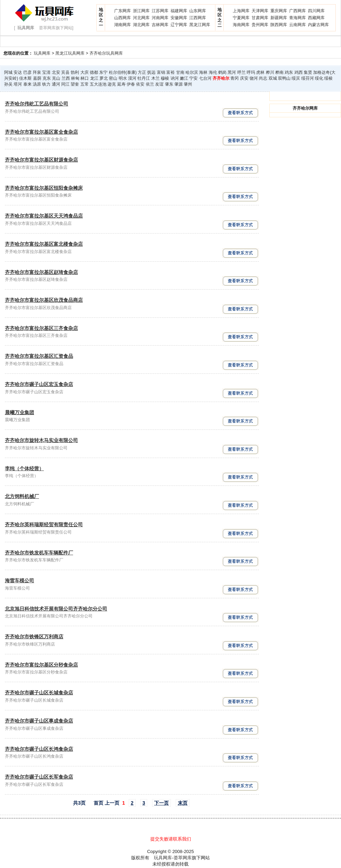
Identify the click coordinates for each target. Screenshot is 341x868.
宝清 (46, 72)
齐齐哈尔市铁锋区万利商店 (34, 637)
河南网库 (160, 18)
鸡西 (299, 72)
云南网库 (298, 25)
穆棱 (165, 78)
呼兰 (241, 72)
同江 (65, 84)
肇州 (188, 84)
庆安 (244, 78)
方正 (142, 72)
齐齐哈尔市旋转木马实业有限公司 (41, 440)
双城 (273, 78)
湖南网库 (122, 25)
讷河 (175, 78)
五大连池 (98, 84)
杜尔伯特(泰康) (123, 72)
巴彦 (27, 72)
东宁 (103, 72)
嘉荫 (37, 78)
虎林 (260, 72)
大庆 (85, 72)
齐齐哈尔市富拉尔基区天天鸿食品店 (44, 216)
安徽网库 (179, 18)
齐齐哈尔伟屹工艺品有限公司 (37, 104)
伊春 (131, 84)
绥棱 (328, 78)
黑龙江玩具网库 (70, 53)
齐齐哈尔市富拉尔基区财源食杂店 (41, 160)
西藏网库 (316, 18)
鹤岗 (222, 72)
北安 (56, 72)
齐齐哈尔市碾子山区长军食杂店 (39, 777)
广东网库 (122, 11)
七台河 (205, 78)
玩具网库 (42, 53)
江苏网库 (160, 11)
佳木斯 (25, 78)
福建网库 (179, 11)
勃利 (75, 72)
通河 (56, 84)
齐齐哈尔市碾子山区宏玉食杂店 (39, 384)
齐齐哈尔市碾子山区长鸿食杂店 (39, 749)
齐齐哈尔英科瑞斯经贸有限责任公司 (44, 524)
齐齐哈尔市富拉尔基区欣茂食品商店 (44, 300)
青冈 (235, 78)
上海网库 (241, 11)
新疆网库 (279, 18)
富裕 (170, 72)
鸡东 (289, 72)
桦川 (270, 72)
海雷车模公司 (19, 581)
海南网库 (241, 25)
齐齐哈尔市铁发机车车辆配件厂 (39, 553)
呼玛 (251, 72)
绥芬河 (308, 78)
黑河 (232, 72)
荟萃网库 (183, 858)
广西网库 (298, 11)
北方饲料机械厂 (22, 496)
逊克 (112, 84)
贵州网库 (260, 25)
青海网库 (298, 18)
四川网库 (316, 11)
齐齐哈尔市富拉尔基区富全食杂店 (41, 132)
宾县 (65, 72)
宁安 (193, 78)
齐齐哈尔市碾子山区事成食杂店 (39, 721)
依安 (140, 84)
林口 (85, 78)
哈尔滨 (192, 72)
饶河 (254, 78)
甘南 (180, 72)
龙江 (94, 78)
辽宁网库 (179, 25)
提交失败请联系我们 (171, 839)
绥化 (319, 78)
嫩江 (184, 78)
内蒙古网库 (318, 25)
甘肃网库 (260, 18)
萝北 (104, 78)
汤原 (37, 84)
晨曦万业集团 (19, 412)
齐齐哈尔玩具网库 (106, 53)
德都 (94, 72)
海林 (203, 72)
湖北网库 (141, 25)
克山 (56, 78)
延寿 (121, 84)
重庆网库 (279, 11)
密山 (113, 78)
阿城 (8, 72)
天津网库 (260, 11)
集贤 (308, 72)
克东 (47, 78)
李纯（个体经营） (24, 468)
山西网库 (122, 18)
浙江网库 (141, 11)
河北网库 (141, 18)
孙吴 (8, 84)
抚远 (151, 72)
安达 (18, 72)
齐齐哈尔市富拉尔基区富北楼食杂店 (44, 244)
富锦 (161, 72)
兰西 (66, 78)
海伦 (213, 72)
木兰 (156, 78)
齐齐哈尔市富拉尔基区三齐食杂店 (41, 328)
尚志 (263, 78)
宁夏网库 (241, 18)
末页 (183, 803)
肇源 (179, 84)
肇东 (169, 84)
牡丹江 (144, 78)
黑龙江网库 (200, 25)
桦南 (279, 72)
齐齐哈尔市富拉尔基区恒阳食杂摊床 (44, 188)
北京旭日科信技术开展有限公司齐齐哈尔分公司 (56, 609)
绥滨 (296, 78)
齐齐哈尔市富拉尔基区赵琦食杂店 (41, 272)
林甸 (75, 78)
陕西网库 (279, 25)
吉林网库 (160, 25)
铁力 (46, 84)
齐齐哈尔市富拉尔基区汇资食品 (39, 356)
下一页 (161, 803)
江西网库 (198, 18)
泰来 (27, 84)
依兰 (150, 84)
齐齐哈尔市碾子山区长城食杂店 (39, 693)
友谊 (159, 84)
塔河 (18, 84)
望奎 (75, 84)
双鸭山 (284, 78)
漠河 (132, 78)
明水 (123, 78)
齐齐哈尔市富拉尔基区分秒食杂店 (41, 665)
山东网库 (198, 11)
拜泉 (37, 72)
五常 (85, 84)
